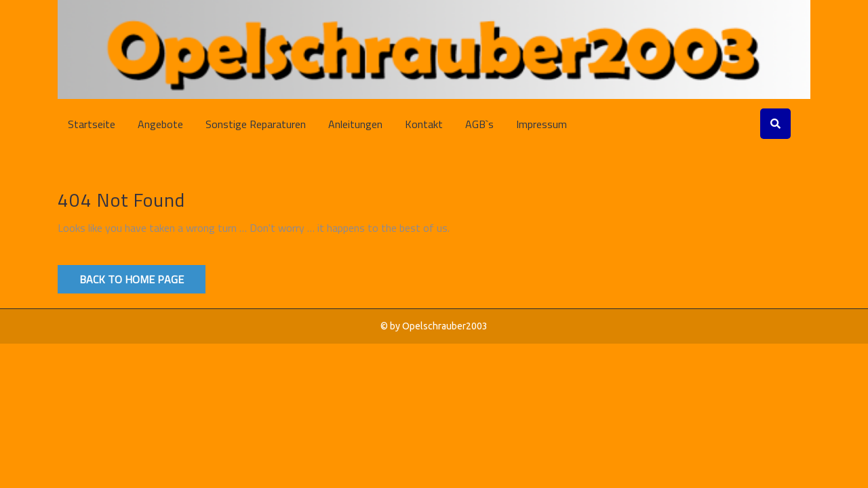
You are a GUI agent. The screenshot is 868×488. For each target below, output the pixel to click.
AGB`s (479, 124)
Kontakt (424, 124)
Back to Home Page (132, 279)
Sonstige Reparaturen (256, 124)
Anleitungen (355, 124)
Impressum (541, 124)
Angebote (160, 124)
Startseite (92, 124)
